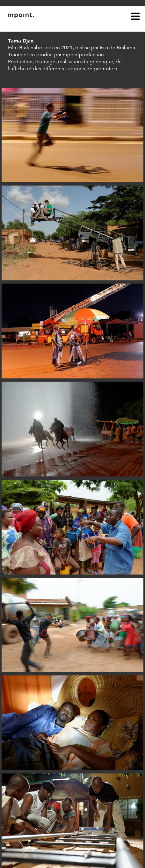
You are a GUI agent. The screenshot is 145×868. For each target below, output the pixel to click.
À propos (18, 25)
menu (135, 17)
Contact (44, 25)
